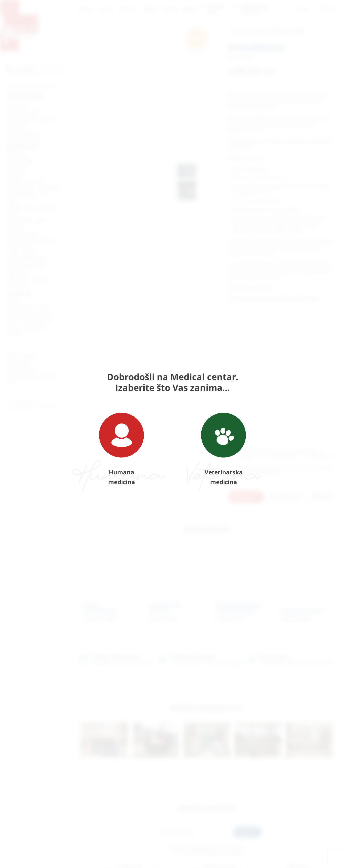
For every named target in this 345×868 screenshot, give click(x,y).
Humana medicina (121, 449)
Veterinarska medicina (224, 449)
